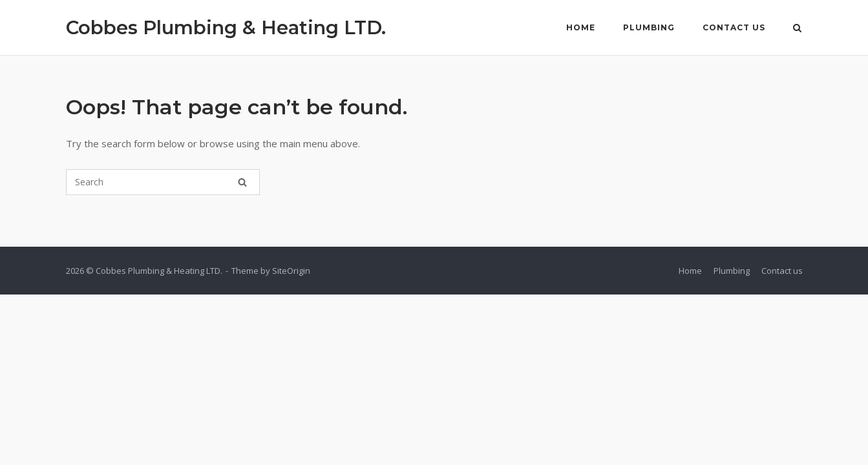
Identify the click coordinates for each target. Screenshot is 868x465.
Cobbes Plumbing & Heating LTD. (226, 27)
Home (581, 27)
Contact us (734, 27)
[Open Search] (797, 29)
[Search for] (163, 182)
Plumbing (649, 27)
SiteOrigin (291, 271)
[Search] (242, 182)
